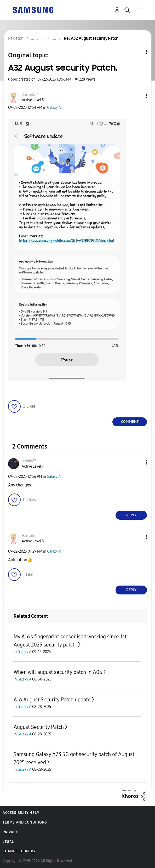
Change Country (19, 851)
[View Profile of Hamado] (28, 95)
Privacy (10, 832)
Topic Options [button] (137, 52)
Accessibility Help (21, 813)
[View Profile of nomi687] (29, 461)
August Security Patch (39, 727)
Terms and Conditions (25, 822)
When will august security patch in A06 (58, 672)
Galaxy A (54, 108)
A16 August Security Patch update (52, 700)
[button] (138, 96)
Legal (8, 842)
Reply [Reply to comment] (131, 515)
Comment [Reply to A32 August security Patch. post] (130, 422)
